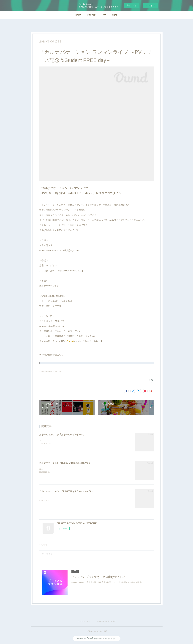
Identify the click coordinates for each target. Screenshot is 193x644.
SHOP (115, 15)
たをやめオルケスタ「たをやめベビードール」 (62, 435)
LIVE (104, 15)
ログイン (150, 6)
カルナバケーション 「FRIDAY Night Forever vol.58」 (67, 491)
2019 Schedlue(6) (45, 372)
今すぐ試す (132, 5)
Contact (70, 341)
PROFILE (91, 15)
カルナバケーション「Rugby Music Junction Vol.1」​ (66, 463)
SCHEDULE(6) (58, 372)
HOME (78, 15)
